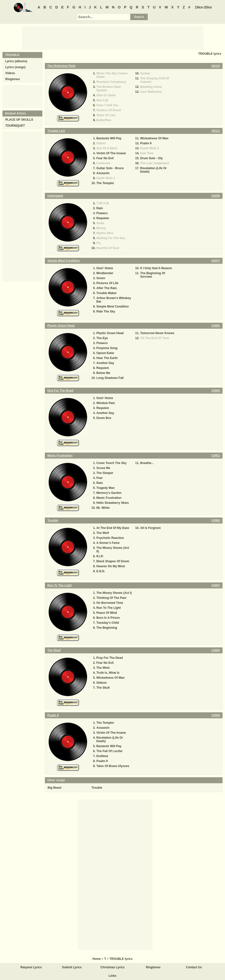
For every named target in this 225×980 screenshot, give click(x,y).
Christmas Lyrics (112, 967)
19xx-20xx (203, 7)
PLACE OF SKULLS (19, 120)
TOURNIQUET (15, 126)
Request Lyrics (31, 967)
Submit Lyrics (72, 967)
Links (112, 976)
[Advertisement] (113, 38)
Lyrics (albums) (16, 61)
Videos (10, 73)
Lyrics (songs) (15, 67)
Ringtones (13, 79)
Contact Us (194, 967)
